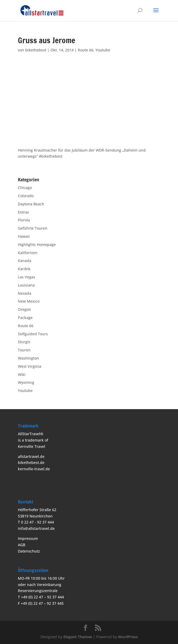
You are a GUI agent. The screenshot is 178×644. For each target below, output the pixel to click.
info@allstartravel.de (36, 528)
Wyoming (26, 382)
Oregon (24, 309)
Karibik (24, 269)
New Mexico (29, 301)
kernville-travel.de (34, 469)
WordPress (128, 637)
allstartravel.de (31, 456)
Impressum (28, 538)
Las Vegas (27, 277)
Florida (24, 220)
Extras (23, 212)
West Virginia (30, 366)
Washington (28, 358)
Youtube (103, 50)
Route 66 (86, 50)
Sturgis (24, 342)
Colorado (26, 196)
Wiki (22, 374)
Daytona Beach (31, 204)
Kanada (25, 261)
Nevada (25, 293)
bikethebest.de (31, 463)
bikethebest (36, 50)
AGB (22, 545)
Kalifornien (28, 253)
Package (25, 318)
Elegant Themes (78, 637)
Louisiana (26, 285)
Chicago (25, 188)
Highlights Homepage (37, 244)
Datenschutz (29, 551)
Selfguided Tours (33, 334)
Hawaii (24, 236)
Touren (24, 350)
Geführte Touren (33, 228)
